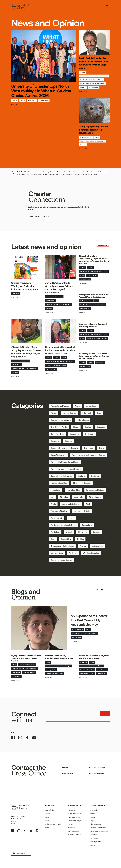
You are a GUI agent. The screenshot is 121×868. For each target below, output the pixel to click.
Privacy (93, 817)
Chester (22, 101)
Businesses (71, 828)
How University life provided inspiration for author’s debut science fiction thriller (60, 350)
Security (93, 845)
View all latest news (103, 245)
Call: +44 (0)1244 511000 (99, 774)
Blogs (96, 301)
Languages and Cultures (95, 490)
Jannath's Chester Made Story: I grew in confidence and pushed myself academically (59, 288)
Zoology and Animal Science (61, 560)
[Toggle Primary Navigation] (102, 7)
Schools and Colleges (75, 821)
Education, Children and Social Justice (65, 448)
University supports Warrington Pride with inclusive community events (25, 286)
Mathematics (79, 497)
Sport (53, 539)
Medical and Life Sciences (71, 504)
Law (53, 497)
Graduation (95, 476)
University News (44, 101)
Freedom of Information (98, 828)
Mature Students (95, 497)
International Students (75, 814)
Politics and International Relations (64, 525)
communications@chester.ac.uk (48, 172)
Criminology (90, 434)
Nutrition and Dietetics (82, 511)
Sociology (97, 532)
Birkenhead (87, 413)
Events (47, 821)
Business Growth (83, 420)
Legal (92, 821)
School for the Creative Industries (56, 365)
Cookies (93, 814)
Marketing (64, 497)
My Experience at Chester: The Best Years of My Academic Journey (94, 296)
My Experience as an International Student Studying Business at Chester (26, 658)
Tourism (83, 546)
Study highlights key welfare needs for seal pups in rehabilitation (93, 130)
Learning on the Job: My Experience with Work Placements (60, 657)
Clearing (88, 427)
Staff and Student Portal (53, 824)
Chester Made (50, 301)
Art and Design (92, 406)
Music (82, 275)
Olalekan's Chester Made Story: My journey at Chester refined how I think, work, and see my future (26, 352)
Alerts (47, 828)
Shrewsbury (83, 532)
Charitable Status (96, 824)
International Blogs (73, 490)
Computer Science (58, 434)
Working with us (96, 842)
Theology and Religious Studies (62, 546)
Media (53, 504)
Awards (15, 101)
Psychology (55, 532)
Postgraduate (87, 525)
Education (69, 441)
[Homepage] (20, 7)
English (64, 358)
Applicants (71, 810)
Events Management (59, 455)
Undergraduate (85, 309)
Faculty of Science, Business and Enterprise (93, 84)
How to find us (50, 810)
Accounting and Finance (60, 406)
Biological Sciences (86, 137)
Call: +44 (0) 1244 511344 (99, 768)
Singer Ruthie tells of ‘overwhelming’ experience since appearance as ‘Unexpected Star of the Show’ (94, 260)
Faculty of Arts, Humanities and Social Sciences (94, 76)
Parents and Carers (74, 817)
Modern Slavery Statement (99, 831)
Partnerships (94, 838)
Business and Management (54, 297)
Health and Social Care (59, 483)
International (32, 101)
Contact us (49, 814)
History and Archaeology (82, 483)
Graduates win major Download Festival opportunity (93, 325)
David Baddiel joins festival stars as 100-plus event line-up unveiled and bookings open (94, 63)
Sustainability (66, 539)
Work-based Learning (91, 553)
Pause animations (21, 853)
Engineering (89, 448)
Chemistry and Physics (59, 427)
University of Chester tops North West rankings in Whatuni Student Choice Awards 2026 (41, 91)
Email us (73, 768)
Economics (55, 441)
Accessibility (94, 810)
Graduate (49, 308)
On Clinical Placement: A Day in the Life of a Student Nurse (94, 657)
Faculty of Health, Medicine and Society (92, 80)
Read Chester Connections (40, 216)
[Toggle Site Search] (107, 7)
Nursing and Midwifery (59, 511)
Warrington (16, 294)
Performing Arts (92, 275)
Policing (72, 518)
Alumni (49, 358)
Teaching (80, 539)
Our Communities (74, 831)
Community (101, 427)
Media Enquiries (73, 774)
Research (83, 87)
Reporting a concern (74, 835)
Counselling (75, 434)
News (47, 817)
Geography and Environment (62, 476)
